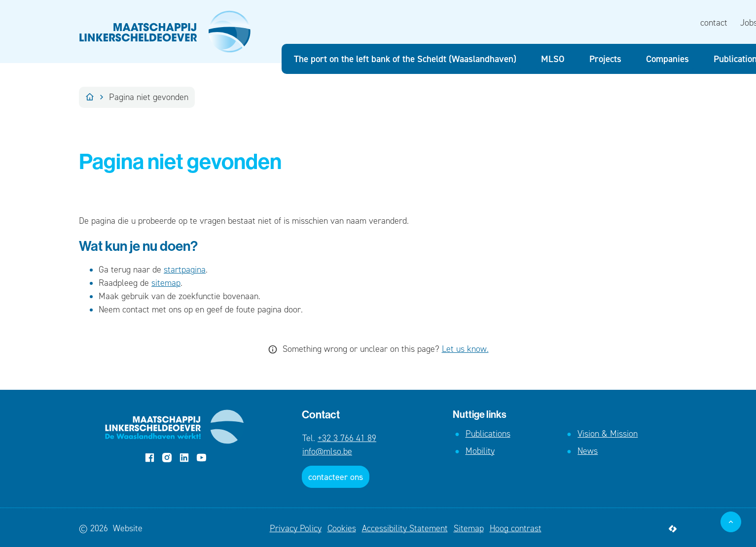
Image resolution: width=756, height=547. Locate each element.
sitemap (166, 283)
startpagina (185, 270)
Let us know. (465, 349)
